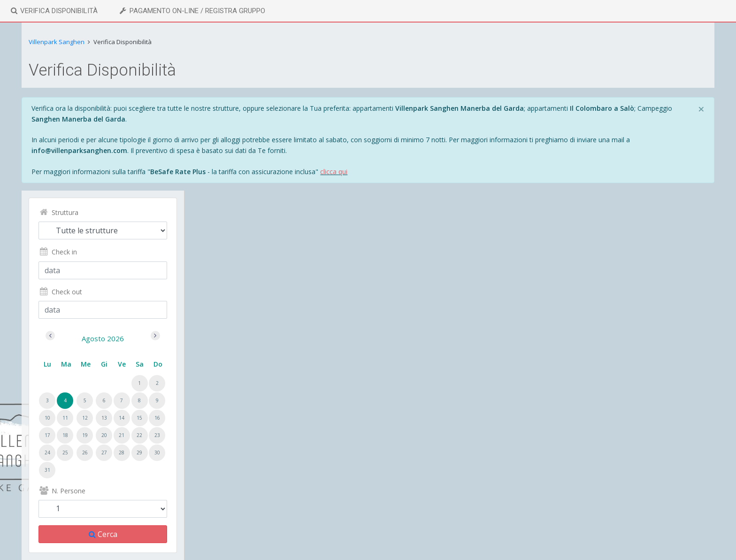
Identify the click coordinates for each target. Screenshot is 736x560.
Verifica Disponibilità (54, 11)
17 (47, 435)
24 (47, 453)
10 (47, 418)
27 (104, 453)
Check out (60, 292)
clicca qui (334, 172)
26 (85, 453)
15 (139, 418)
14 (122, 418)
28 (122, 453)
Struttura (58, 212)
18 (65, 435)
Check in (57, 252)
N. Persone (62, 491)
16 (157, 418)
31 (47, 470)
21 (122, 435)
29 (139, 453)
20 (104, 435)
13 (104, 418)
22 (139, 435)
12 (85, 418)
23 (157, 435)
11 (65, 418)
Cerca (103, 534)
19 (85, 435)
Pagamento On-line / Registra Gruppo (192, 11)
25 (65, 453)
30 (157, 453)
